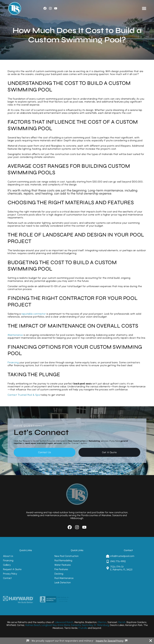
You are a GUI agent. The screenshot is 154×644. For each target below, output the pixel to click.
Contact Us (45, 452)
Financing (13, 362)
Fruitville (83, 628)
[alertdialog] (77, 641)
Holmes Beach (33, 625)
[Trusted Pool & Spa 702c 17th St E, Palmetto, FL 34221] (128, 583)
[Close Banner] (151, 641)
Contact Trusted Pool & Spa (24, 395)
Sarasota (75, 625)
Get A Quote (109, 452)
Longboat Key (49, 625)
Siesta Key (87, 625)
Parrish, (122, 622)
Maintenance (15, 335)
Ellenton (102, 622)
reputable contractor (34, 314)
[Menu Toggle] (144, 8)
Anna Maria (64, 625)
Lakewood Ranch (64, 622)
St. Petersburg (101, 625)
